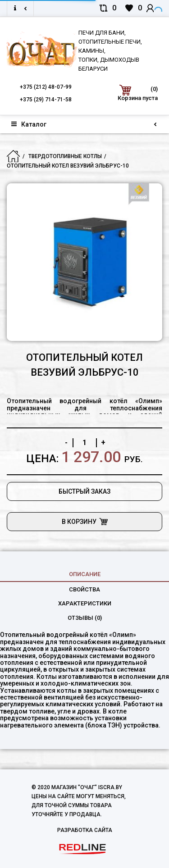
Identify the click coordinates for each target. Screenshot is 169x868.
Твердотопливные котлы (65, 156)
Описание (85, 574)
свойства (84, 589)
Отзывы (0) (85, 618)
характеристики (85, 603)
